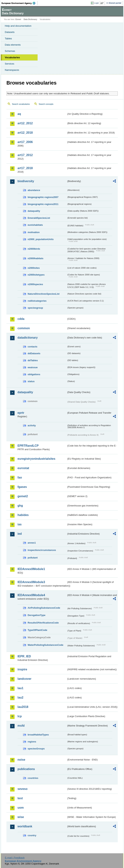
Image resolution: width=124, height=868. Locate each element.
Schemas (10, 51)
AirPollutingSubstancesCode (44, 608)
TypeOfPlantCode (37, 630)
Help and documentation (18, 26)
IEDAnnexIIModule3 (31, 582)
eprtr (21, 413)
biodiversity (26, 181)
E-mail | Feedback (15, 858)
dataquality (34, 211)
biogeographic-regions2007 (43, 197)
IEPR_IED (24, 656)
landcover (25, 679)
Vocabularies (12, 57)
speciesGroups (36, 749)
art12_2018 (25, 133)
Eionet (18, 19)
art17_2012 (25, 155)
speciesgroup (35, 308)
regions (32, 742)
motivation (34, 232)
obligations (34, 374)
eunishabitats (35, 225)
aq (19, 114)
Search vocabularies (21, 104)
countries (33, 778)
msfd (21, 726)
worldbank (25, 826)
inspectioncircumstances (42, 550)
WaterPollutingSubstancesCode (46, 645)
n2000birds (34, 249)
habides (23, 515)
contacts (33, 347)
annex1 (32, 543)
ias (20, 524)
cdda (21, 319)
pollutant (33, 558)
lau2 (20, 698)
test (20, 798)
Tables (8, 39)
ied (20, 534)
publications (26, 769)
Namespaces (12, 70)
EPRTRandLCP (28, 446)
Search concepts (46, 104)
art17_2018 (25, 168)
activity (32, 425)
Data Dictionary (30, 19)
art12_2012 (25, 123)
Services (9, 64)
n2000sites (34, 268)
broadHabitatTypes (38, 735)
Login (97, 3)
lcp (20, 716)
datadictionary (28, 338)
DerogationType (36, 615)
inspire (22, 669)
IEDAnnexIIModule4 (31, 595)
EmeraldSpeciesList (39, 218)
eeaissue (33, 367)
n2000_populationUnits (41, 239)
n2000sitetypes (36, 275)
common (24, 328)
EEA (20, 3)
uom (21, 808)
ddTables (33, 360)
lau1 (20, 688)
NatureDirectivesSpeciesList (44, 294)
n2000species (35, 284)
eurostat (23, 468)
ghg (20, 506)
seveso (22, 789)
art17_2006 (25, 142)
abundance (34, 190)
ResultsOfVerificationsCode (43, 623)
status (31, 381)
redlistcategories (37, 301)
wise (21, 817)
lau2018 (23, 707)
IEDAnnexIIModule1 (31, 569)
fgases (22, 487)
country (32, 835)
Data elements (13, 45)
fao (20, 477)
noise (21, 760)
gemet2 (23, 496)
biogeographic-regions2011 (43, 204)
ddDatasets (34, 353)
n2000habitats (35, 258)
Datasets (10, 32)
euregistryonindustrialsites (36, 459)
